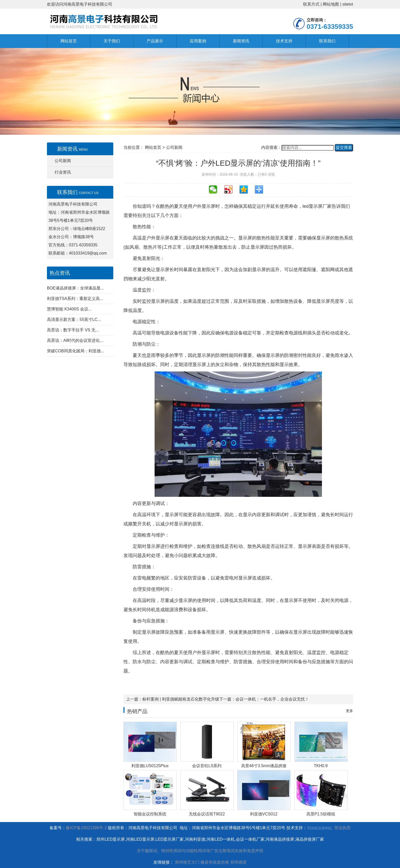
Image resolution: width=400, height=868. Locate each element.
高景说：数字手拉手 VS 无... (73, 330)
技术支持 (284, 41)
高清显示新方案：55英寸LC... (74, 320)
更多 (349, 711)
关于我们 (112, 41)
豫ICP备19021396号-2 (86, 828)
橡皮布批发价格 (215, 862)
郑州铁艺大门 (187, 862)
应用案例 (198, 41)
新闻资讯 (241, 41)
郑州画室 (239, 862)
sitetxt (348, 4)
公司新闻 (63, 161)
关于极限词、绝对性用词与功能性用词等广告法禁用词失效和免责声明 (200, 851)
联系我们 (327, 41)
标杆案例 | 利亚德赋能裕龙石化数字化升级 (181, 699)
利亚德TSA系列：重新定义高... (75, 299)
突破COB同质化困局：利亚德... (76, 351)
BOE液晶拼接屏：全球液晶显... (75, 288)
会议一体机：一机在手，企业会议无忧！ (272, 699)
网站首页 (69, 41)
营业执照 (342, 828)
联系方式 (311, 4)
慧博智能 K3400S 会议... (69, 309)
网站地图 (331, 4)
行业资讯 (63, 172)
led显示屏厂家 (317, 206)
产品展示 (155, 41)
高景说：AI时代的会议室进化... (75, 340)
